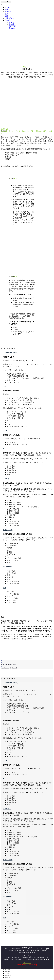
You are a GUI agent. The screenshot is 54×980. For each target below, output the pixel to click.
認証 (6, 16)
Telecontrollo (27, 963)
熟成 (6, 14)
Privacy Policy (22, 965)
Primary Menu (6, 2)
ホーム (7, 7)
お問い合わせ (10, 18)
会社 (6, 9)
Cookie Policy (33, 965)
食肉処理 (8, 12)
